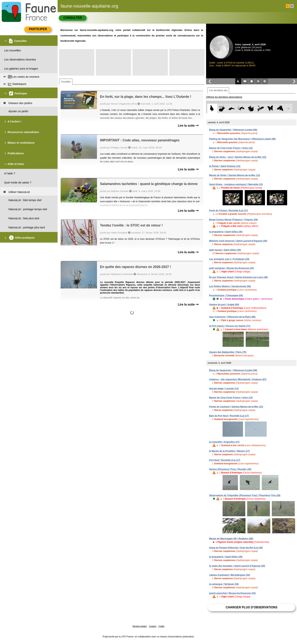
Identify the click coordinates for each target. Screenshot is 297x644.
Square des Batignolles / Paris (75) (228, 352)
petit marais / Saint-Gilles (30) (225, 250)
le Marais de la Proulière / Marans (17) (229, 451)
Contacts (153, 626)
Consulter (73, 18)
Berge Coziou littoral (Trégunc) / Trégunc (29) (233, 220)
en (292, 6)
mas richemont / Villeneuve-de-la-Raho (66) (232, 317)
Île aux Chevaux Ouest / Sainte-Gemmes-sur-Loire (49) (238, 277)
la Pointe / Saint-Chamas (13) (225, 166)
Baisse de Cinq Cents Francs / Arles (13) (231, 148)
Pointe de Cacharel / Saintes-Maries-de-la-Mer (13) (236, 407)
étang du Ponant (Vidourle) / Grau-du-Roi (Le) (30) (236, 548)
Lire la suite (188, 126)
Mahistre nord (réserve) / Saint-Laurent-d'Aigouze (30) (238, 241)
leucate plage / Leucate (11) (224, 389)
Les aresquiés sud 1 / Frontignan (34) (229, 259)
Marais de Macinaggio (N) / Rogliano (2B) (231, 539)
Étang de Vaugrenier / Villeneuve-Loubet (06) (233, 130)
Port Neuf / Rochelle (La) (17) (225, 460)
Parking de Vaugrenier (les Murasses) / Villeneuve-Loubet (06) (242, 139)
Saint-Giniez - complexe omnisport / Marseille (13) (236, 184)
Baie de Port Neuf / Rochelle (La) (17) (229, 416)
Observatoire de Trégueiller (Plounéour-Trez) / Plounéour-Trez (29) (245, 495)
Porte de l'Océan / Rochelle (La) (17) (228, 211)
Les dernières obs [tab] (218, 90)
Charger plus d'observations (251, 607)
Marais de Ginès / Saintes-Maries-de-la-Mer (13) (235, 175)
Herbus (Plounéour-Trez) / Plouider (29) (230, 469)
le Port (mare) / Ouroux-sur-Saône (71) (230, 326)
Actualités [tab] (66, 82)
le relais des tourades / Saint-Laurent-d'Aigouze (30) (237, 566)
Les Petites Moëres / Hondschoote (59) (230, 286)
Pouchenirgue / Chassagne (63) (226, 295)
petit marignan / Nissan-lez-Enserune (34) (231, 268)
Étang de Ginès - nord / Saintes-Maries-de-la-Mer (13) (238, 157)
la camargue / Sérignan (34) (224, 584)
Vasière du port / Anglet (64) (224, 305)
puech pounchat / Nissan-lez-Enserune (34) (232, 593)
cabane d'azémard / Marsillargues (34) (230, 575)
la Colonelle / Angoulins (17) (224, 442)
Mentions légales (140, 626)
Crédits (161, 626)
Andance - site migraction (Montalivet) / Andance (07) (238, 379)
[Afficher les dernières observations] (224, 97)
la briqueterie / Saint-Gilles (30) (226, 232)
